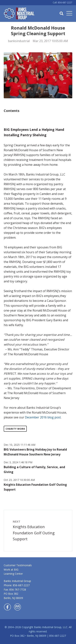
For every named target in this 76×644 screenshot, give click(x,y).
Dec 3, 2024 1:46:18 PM (18, 462)
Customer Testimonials (18, 565)
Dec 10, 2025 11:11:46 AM (20, 445)
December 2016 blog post (43, 417)
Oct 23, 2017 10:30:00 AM (19, 480)
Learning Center (13, 574)
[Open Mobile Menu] (69, 13)
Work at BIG (11, 570)
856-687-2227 (21, 585)
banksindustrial (19, 41)
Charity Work (15, 429)
